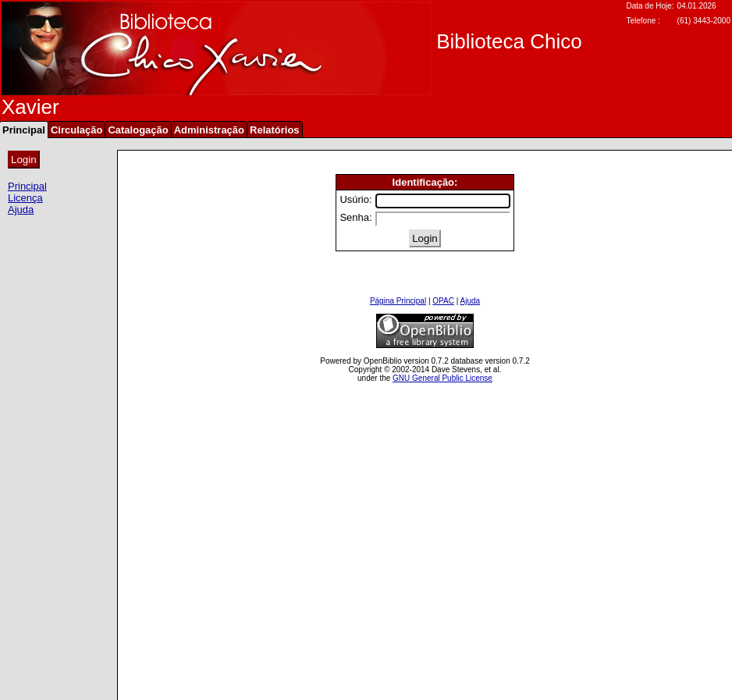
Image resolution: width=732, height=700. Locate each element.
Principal (27, 186)
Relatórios (275, 130)
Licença (25, 198)
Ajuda (21, 210)
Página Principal (398, 301)
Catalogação (138, 130)
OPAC (443, 301)
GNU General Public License (442, 378)
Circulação (76, 130)
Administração (209, 130)
